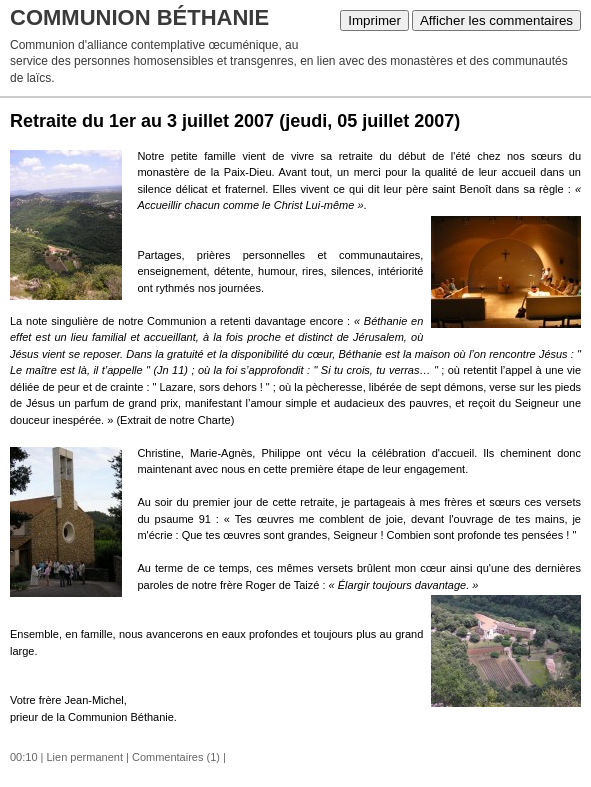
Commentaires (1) (176, 757)
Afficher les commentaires (496, 20)
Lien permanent (85, 757)
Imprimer (374, 20)
